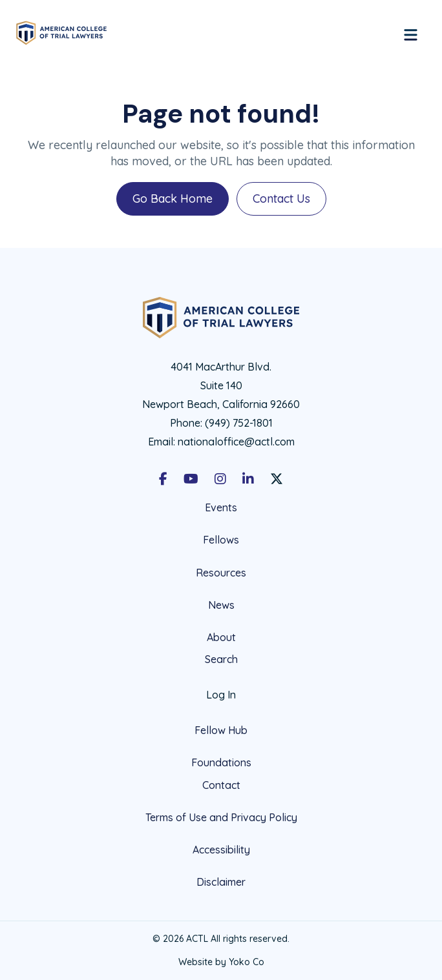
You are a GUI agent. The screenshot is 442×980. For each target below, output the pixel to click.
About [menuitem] (221, 637)
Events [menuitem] (221, 508)
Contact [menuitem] (221, 785)
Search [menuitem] (221, 659)
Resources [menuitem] (221, 573)
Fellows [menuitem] (221, 540)
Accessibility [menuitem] (221, 850)
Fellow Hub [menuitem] (221, 730)
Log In (221, 695)
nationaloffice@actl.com (236, 442)
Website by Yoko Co (221, 962)
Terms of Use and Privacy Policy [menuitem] (221, 817)
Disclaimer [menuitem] (221, 882)
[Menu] (411, 33)
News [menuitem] (221, 605)
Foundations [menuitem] (221, 762)
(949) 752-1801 (239, 423)
